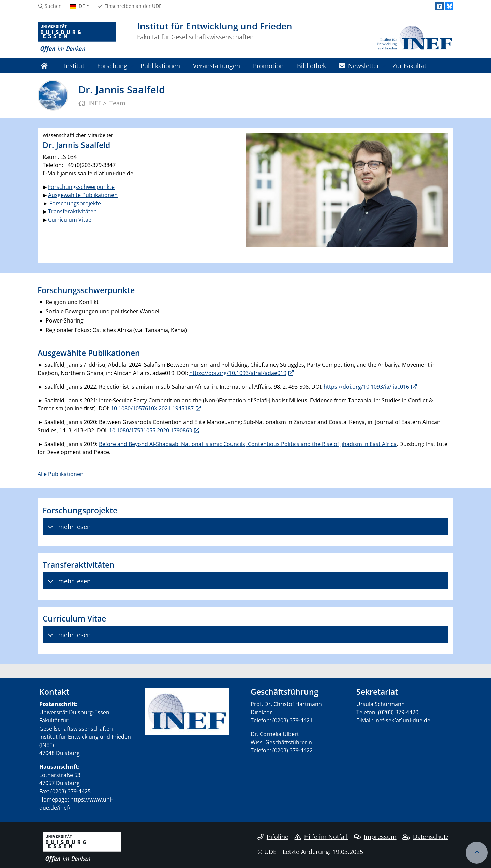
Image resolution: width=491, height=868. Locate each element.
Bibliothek (311, 66)
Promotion (268, 66)
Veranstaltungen (217, 66)
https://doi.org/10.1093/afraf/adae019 (238, 373)
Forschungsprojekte (75, 203)
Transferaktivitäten (72, 211)
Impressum (375, 837)
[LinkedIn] (440, 6)
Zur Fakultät (409, 66)
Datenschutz (425, 837)
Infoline (273, 837)
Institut (74, 66)
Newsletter (359, 66)
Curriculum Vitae (69, 220)
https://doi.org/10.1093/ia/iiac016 (366, 387)
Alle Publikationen (61, 474)
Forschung (112, 66)
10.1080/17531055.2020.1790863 (151, 430)
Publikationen (160, 66)
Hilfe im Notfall (321, 837)
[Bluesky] (449, 6)
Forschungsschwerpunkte (81, 187)
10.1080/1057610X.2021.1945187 (152, 408)
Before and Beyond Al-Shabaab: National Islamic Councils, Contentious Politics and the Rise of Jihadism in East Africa (248, 444)
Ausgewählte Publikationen (83, 195)
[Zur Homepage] (77, 38)
